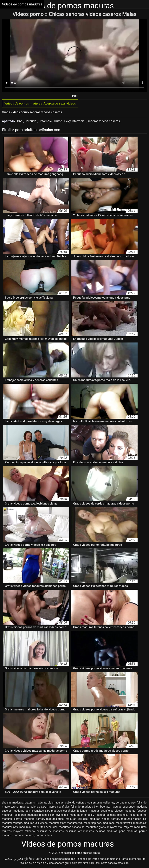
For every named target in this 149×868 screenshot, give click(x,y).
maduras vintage (12, 823)
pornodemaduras (24, 835)
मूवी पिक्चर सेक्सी (33, 859)
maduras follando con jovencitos (48, 815)
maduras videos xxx (134, 819)
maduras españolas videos (106, 811)
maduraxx (25, 827)
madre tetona (10, 807)
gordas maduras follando (131, 803)
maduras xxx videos (36, 823)
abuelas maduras (13, 803)
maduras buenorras (123, 807)
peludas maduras (106, 831)
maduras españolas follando (69, 811)
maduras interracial (81, 815)
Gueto (58, 121)
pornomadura (44, 835)
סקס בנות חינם (38, 863)
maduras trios (55, 819)
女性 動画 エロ (92, 863)
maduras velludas (77, 819)
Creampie (46, 121)
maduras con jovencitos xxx (31, 811)
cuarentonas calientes (101, 803)
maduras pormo (12, 819)
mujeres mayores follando (18, 831)
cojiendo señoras (75, 803)
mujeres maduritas (135, 827)
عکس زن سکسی (13, 859)
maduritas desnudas (45, 827)
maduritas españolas (72, 827)
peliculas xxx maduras (80, 831)
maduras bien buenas (96, 807)
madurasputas (92, 823)
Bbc (20, 121)
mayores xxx (115, 827)
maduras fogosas (136, 811)
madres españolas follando (64, 807)
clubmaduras (56, 803)
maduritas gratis (96, 827)
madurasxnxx (124, 823)
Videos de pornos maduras (59, 859)
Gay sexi (77, 863)
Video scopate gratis (59, 863)
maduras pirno (138, 815)
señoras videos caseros (104, 121)
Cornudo (31, 121)
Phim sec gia (83, 859)
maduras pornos (34, 819)
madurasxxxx (10, 827)
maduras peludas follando (111, 815)
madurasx (108, 823)
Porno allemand (130, 859)
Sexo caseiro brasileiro (115, 863)
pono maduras (128, 831)
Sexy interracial (75, 121)
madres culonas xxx (33, 807)
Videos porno (29, 14)
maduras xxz (75, 823)
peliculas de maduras (50, 831)
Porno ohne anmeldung (106, 859)
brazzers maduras (35, 803)
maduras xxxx (57, 823)
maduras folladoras (14, 815)
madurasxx (140, 823)
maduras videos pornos (104, 819)
